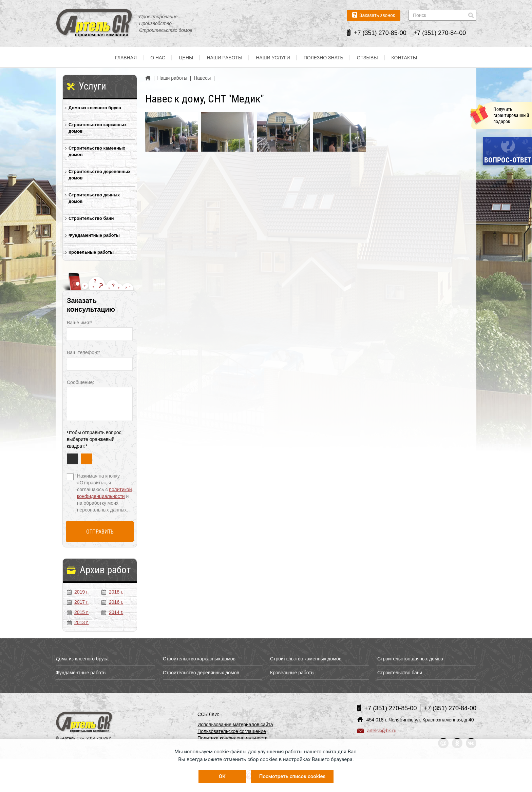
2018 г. (112, 592)
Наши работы (224, 58)
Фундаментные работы (94, 235)
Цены (186, 58)
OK (222, 776)
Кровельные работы (91, 252)
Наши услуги (273, 58)
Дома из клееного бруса (95, 108)
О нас (158, 58)
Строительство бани (91, 218)
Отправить (100, 532)
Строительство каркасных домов (98, 128)
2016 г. (112, 602)
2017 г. (78, 602)
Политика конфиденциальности (233, 738)
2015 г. (78, 612)
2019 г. (78, 592)
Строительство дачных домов (94, 198)
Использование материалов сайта (235, 725)
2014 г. (112, 612)
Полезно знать (324, 58)
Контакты (404, 58)
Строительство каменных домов (97, 151)
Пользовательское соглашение (232, 731)
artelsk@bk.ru (377, 731)
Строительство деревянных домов (100, 175)
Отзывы (367, 58)
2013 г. (78, 622)
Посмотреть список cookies (292, 776)
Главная (126, 58)
